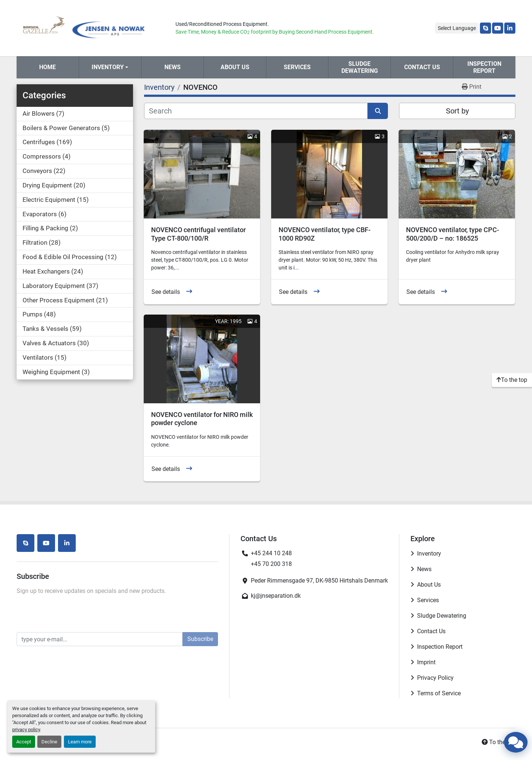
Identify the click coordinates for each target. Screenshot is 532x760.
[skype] (485, 28)
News (173, 67)
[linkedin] (510, 28)
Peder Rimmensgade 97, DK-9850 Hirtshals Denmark (319, 581)
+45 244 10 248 (271, 553)
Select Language (457, 28)
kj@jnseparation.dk (276, 596)
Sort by (457, 111)
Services (297, 67)
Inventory (108, 67)
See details (166, 292)
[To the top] (512, 380)
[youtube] (498, 28)
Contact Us (422, 67)
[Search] (256, 111)
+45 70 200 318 (271, 564)
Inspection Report (484, 67)
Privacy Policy (435, 678)
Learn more (80, 742)
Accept (24, 742)
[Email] (100, 639)
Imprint (426, 662)
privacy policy (26, 730)
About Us (235, 67)
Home (47, 67)
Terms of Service (439, 693)
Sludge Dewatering (360, 67)
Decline (49, 742)
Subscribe (200, 639)
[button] (110, 67)
